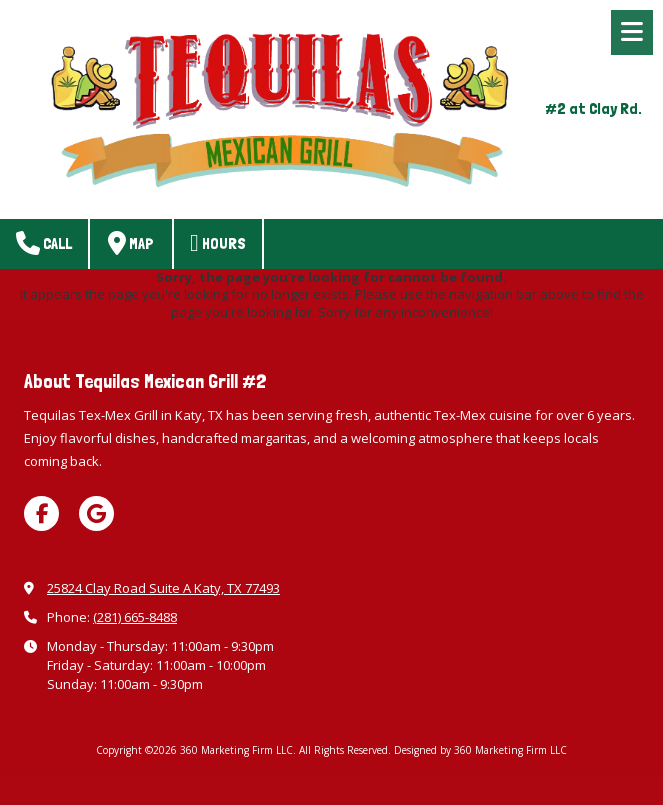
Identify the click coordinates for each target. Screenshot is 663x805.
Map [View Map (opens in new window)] (131, 243)
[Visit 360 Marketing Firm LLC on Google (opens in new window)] (96, 513)
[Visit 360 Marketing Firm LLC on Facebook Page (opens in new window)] (41, 513)
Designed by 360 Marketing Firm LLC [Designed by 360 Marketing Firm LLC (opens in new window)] (480, 750)
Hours (218, 243)
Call (44, 243)
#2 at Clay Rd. (593, 108)
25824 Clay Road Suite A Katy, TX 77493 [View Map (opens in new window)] (163, 588)
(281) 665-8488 (135, 617)
